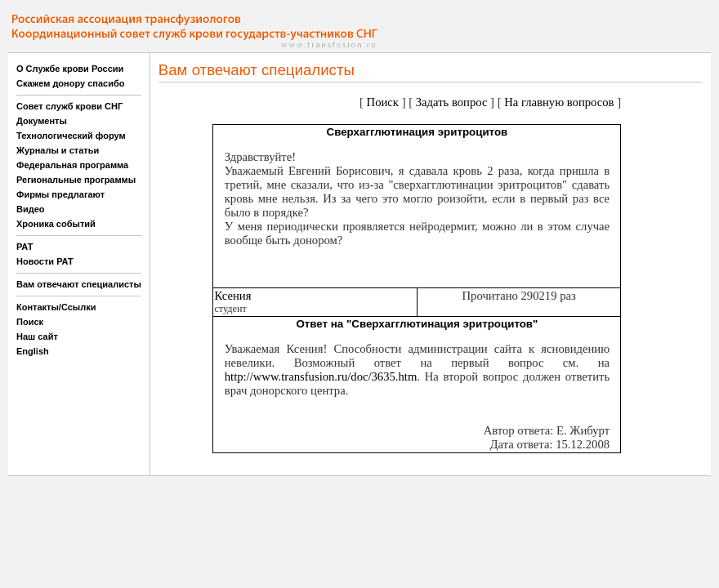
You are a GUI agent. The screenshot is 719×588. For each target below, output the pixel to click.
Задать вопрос (452, 102)
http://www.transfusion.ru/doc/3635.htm (321, 376)
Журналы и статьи (58, 150)
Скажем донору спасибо (70, 83)
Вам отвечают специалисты (79, 284)
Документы (42, 121)
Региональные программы (76, 180)
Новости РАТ (45, 261)
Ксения (232, 296)
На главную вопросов (559, 102)
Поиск (30, 322)
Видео (31, 209)
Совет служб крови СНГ (69, 106)
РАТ (25, 247)
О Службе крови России (70, 69)
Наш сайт (37, 336)
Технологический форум (71, 136)
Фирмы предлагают (60, 194)
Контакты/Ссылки (56, 307)
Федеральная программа (72, 165)
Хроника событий (56, 224)
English (33, 351)
